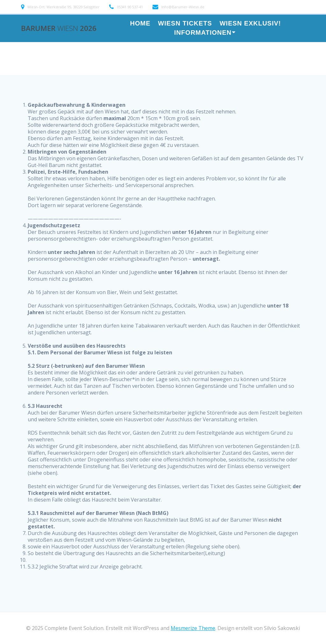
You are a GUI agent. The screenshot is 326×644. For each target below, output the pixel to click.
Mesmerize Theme (193, 628)
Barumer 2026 (59, 28)
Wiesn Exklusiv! (250, 24)
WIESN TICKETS (185, 24)
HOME (140, 24)
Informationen (203, 33)
